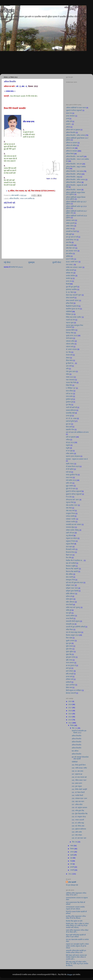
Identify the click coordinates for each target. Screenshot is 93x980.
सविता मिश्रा (69, 630)
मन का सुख (69, 451)
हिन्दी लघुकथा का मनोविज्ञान (74, 690)
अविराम (7, 11)
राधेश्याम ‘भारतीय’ (71, 519)
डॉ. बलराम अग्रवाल (71, 349)
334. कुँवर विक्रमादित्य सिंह (80, 814)
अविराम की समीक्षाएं (71, 145)
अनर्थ (67, 119)
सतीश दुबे (69, 610)
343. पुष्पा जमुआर (77, 786)
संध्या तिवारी (69, 605)
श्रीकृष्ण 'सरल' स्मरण (72, 588)
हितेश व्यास (69, 688)
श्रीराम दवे (69, 596)
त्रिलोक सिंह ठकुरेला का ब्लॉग (74, 921)
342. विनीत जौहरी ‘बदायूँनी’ (79, 789)
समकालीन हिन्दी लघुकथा (73, 621)
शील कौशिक (69, 574)
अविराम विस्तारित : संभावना (74, 190)
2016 (70, 711)
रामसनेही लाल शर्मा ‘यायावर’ (74, 525)
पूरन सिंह (68, 405)
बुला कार (68, 424)
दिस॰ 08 (75, 842)
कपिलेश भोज (69, 273)
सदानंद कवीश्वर (70, 616)
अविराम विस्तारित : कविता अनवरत (75, 135)
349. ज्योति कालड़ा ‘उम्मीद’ (79, 768)
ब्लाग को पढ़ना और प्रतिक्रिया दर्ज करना (77, 432)
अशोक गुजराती (70, 223)
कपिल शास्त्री (70, 270)
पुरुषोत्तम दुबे (69, 399)
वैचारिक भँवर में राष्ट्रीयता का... (75, 560)
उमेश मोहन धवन (70, 248)
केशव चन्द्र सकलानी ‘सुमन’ (74, 295)
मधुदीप (68, 448)
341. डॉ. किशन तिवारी (78, 792)
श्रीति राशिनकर (70, 594)
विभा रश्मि (69, 558)
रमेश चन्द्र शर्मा (70, 511)
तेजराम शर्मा (69, 355)
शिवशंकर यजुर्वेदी (71, 566)
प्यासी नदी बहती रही (71, 407)
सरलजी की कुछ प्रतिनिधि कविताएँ (75, 627)
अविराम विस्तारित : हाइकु (73, 177)
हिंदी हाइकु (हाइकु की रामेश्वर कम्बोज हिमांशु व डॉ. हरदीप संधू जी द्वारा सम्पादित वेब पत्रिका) (77, 964)
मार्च (72, 864)
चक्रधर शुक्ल (70, 323)
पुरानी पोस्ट (57, 262)
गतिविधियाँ (69, 312)
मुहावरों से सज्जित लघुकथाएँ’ (74, 494)
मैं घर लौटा (69, 497)
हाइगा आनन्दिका (70, 685)
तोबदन (68, 358)
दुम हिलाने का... (70, 363)
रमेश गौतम (69, 508)
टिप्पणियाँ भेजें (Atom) (17, 267)
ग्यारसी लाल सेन (70, 320)
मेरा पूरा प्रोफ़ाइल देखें (72, 885)
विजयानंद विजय (70, 552)
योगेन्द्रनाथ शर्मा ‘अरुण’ (72, 500)
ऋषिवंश (68, 256)
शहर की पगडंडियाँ (71, 563)
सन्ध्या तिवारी (70, 618)
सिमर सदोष (69, 638)
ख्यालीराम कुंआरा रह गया (73, 309)
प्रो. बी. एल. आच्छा (71, 418)
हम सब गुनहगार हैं (71, 665)
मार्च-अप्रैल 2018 (71, 480)
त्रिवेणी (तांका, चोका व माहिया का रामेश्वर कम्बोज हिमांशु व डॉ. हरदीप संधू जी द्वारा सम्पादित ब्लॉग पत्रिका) (77, 926)
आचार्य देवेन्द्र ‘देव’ (71, 240)
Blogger (70, 975)
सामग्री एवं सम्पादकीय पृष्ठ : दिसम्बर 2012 (79, 732)
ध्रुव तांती (69, 366)
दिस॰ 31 (75, 728)
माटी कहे (68, 472)
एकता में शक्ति (70, 259)
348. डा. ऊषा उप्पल (77, 771)
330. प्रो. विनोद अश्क (78, 826)
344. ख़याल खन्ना (77, 783)
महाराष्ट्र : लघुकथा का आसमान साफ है (77, 459)
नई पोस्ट (7, 262)
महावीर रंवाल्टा (70, 464)
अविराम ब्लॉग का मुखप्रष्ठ (73, 130)
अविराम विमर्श (70, 154)
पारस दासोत (69, 396)
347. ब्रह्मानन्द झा (77, 774)
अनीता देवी (69, 121)
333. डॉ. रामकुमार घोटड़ (79, 817)
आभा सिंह (69, 242)
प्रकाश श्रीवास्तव (71, 410)
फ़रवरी (72, 867)
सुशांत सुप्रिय (70, 652)
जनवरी (72, 870)
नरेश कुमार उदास (71, 371)
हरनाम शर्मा (69, 677)
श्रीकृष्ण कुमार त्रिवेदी (72, 591)
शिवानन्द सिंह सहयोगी (72, 572)
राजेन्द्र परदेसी (70, 516)
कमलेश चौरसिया (71, 276)
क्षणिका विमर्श (70, 303)
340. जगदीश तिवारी (77, 795)
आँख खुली (69, 234)
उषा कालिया (69, 254)
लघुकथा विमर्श (70, 544)
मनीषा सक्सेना (70, 454)
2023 (70, 701)
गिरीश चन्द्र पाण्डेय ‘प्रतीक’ (74, 317)
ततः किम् (68, 352)
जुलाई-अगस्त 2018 (72, 336)
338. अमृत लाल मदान (78, 801)
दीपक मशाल (69, 360)
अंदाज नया (69, 113)
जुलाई (72, 855)
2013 (70, 720)
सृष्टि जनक (69, 660)
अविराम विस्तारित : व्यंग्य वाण (74, 164)
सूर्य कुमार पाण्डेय (71, 657)
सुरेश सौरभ (69, 649)
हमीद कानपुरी (70, 674)
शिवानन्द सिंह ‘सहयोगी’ (72, 569)
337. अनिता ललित (77, 805)
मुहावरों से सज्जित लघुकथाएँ (74, 491)
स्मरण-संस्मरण (70, 663)
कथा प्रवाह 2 (70, 265)
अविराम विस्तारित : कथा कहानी (75, 156)
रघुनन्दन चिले (70, 502)
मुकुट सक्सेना (70, 486)
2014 (70, 717)
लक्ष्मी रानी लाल (70, 533)
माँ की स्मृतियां (70, 469)
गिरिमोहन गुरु (70, 314)
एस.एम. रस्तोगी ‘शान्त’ (72, 262)
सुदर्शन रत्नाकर (70, 641)
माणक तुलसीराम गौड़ (72, 475)
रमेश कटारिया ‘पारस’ (72, 505)
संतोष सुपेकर (69, 599)
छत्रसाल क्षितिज (70, 330)
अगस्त (72, 852)
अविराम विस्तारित (71, 133)
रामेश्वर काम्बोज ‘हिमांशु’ (72, 530)
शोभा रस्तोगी (69, 577)
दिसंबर (72, 725)
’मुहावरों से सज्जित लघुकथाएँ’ (74, 110)
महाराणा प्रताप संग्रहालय (73, 456)
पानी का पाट (69, 394)
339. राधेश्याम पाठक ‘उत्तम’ (79, 798)
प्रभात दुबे (69, 416)
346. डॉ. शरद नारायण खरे (79, 777)
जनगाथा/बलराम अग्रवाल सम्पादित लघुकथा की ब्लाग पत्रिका (75, 908)
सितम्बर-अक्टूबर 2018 (72, 635)
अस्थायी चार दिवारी (71, 231)
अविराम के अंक (70, 148)
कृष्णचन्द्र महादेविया (71, 289)
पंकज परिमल (69, 391)
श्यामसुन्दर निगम (70, 580)
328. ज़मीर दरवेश (77, 832)
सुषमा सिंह (69, 654)
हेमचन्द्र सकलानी (71, 693)
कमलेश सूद (69, 278)
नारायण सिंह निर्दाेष (71, 383)
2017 (70, 708)
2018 (70, 704)
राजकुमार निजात (71, 513)
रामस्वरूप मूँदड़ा (70, 527)
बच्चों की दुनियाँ (70, 421)
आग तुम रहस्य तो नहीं (72, 237)
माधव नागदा (69, 478)
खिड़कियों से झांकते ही (72, 306)
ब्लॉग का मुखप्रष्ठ (71, 437)
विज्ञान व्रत (69, 555)
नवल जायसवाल (70, 380)
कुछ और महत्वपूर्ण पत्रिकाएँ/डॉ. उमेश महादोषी (80, 758)
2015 (70, 714)
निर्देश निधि (69, 385)
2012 (70, 723)
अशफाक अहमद (70, 220)
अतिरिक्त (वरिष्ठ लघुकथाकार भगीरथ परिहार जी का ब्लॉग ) (76, 894)
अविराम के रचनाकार (72, 151)
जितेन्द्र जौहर (70, 333)
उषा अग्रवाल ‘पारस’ (72, 251)
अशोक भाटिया (70, 226)
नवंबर (72, 846)
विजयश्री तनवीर (71, 549)
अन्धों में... (69, 124)
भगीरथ (68, 440)
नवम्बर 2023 (70, 377)
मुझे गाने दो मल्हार (71, 489)
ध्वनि (67, 369)
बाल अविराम (75, 751)
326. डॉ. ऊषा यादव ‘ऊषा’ (79, 838)
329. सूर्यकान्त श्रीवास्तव (79, 829)
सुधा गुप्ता (69, 643)
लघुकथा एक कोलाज (72, 538)
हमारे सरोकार (70, 671)
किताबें (68, 284)
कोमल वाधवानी (70, 298)
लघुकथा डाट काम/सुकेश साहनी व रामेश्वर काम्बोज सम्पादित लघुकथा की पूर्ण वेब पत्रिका (77, 946)
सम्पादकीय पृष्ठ (70, 624)
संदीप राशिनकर (70, 602)
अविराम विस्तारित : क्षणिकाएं (74, 174)
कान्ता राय (69, 281)
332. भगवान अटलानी (78, 820)
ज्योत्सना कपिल (70, 341)
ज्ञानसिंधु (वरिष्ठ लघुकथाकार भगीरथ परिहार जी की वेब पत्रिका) (76, 917)
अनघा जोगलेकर (70, 116)
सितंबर (72, 849)
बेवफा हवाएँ (69, 427)
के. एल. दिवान (70, 292)
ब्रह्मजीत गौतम (70, 430)
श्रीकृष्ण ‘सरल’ (70, 585)
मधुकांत (68, 445)
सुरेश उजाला (69, 646)
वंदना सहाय (69, 547)
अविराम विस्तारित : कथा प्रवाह (75, 171)
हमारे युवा (68, 668)
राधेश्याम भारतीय (71, 522)
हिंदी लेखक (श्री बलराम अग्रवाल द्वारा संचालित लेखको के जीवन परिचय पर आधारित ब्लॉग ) (76, 957)
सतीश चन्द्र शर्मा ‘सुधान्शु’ (73, 607)
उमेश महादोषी (70, 245)
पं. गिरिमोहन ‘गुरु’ (71, 388)
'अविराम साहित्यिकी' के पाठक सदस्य (76, 108)
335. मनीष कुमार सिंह (78, 811)
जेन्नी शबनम (69, 338)
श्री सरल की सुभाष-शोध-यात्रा (75, 583)
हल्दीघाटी (69, 682)
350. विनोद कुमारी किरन (79, 765)
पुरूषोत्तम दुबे (69, 402)
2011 (70, 874)
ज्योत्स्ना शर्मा (69, 347)
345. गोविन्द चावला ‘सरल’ (79, 780)
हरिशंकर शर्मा (70, 679)
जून (71, 858)
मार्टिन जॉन (69, 483)
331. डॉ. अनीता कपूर (78, 823)
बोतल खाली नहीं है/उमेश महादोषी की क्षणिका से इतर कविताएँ (76, 936)
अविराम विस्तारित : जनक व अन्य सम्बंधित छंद (22, 198)
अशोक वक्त (69, 229)
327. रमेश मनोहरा (77, 835)
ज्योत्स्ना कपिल (70, 344)
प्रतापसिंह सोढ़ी (70, 413)
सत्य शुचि (69, 613)
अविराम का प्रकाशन (72, 143)
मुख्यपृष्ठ (31, 262)
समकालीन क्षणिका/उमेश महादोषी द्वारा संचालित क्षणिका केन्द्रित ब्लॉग (76, 952)
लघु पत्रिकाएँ (70, 536)
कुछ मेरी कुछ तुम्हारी (71, 287)
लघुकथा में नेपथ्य (71, 541)
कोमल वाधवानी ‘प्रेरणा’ (72, 301)
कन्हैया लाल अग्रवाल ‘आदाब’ (74, 267)
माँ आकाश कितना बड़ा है (73, 466)
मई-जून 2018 (70, 442)
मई (71, 861)
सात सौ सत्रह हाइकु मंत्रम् (73, 632)
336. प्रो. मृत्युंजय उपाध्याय (79, 808)
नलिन (68, 374)
